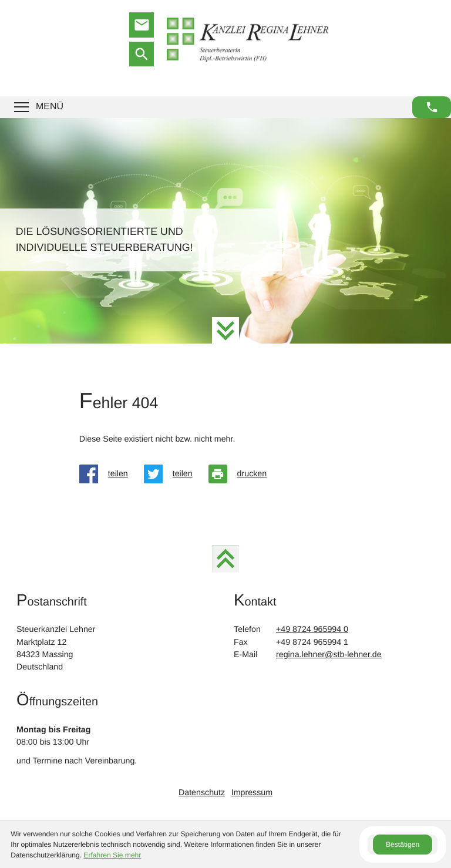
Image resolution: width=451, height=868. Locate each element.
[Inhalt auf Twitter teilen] (176, 474)
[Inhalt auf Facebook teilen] (112, 474)
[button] (432, 107)
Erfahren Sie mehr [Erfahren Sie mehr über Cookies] (112, 855)
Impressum (252, 793)
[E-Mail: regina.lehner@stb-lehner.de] (142, 25)
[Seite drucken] (246, 474)
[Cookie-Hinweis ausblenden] (403, 845)
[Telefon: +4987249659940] (312, 630)
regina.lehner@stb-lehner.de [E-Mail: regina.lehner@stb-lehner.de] (329, 655)
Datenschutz (202, 793)
